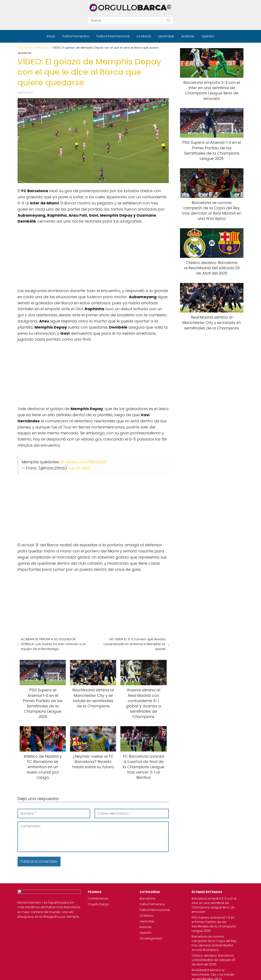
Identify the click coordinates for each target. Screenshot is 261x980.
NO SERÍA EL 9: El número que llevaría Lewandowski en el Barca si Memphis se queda (135, 644)
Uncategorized (142, 938)
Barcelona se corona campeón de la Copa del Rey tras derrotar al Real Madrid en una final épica (212, 937)
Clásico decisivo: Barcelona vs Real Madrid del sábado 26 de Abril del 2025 (209, 951)
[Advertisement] (93, 254)
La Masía (144, 36)
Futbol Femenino (76, 36)
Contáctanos (84, 898)
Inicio (51, 36)
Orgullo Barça (84, 904)
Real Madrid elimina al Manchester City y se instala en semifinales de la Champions (211, 966)
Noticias (188, 36)
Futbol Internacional (113, 36)
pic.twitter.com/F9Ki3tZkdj (83, 462)
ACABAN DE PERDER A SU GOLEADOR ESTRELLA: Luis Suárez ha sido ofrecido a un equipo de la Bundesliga (54, 644)
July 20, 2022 (79, 468)
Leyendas (166, 36)
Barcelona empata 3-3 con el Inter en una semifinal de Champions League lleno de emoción (209, 905)
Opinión (208, 36)
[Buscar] (169, 20)
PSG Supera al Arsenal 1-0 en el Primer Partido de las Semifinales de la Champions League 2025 (212, 922)
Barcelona (138, 898)
